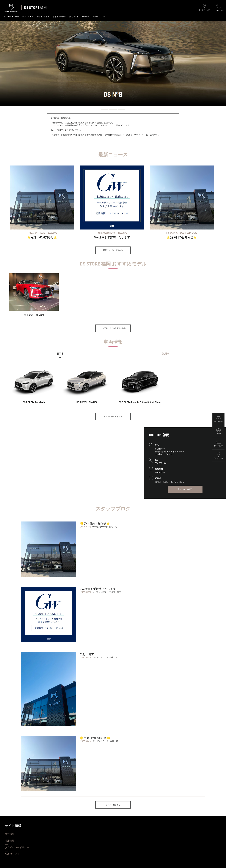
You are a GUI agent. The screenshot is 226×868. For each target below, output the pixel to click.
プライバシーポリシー (17, 848)
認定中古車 (74, 17)
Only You (86, 17)
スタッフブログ (99, 17)
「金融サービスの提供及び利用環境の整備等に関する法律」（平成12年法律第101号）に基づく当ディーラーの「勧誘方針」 (105, 135)
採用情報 (10, 841)
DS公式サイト (12, 854)
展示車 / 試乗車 (43, 17)
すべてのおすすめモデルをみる (113, 328)
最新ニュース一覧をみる (113, 250)
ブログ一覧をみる (113, 805)
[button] (96, 110)
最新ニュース (28, 17)
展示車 (60, 354)
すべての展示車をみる (113, 417)
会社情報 (10, 834)
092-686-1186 (219, 8)
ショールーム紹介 (11, 17)
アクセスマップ (204, 7)
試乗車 (166, 354)
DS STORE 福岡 (36, 8)
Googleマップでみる (164, 454)
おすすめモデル (59, 17)
